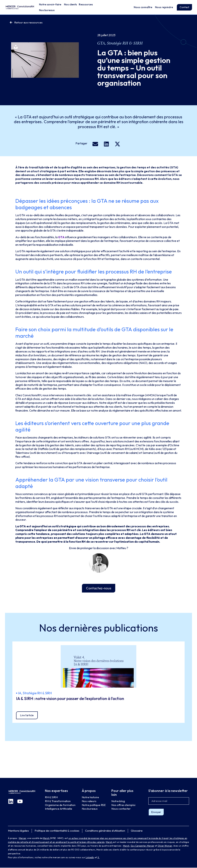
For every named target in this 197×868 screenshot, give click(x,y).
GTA (101, 43)
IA (20, 693)
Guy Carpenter (138, 846)
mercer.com (59, 858)
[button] (95, 144)
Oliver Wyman (165, 846)
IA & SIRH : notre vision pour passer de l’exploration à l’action (70, 699)
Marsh (46, 839)
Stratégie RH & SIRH (125, 43)
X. (98, 858)
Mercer (22, 839)
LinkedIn (90, 858)
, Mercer (150, 846)
